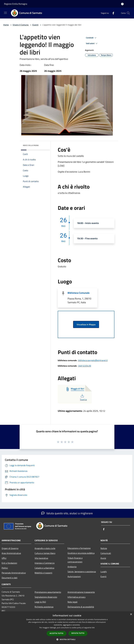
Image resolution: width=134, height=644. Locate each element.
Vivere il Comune (21, 25)
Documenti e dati (10, 578)
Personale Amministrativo (14, 573)
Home (6, 25)
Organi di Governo (10, 548)
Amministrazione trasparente (81, 592)
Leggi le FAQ (40, 602)
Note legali (73, 602)
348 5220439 (85, 366)
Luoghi (104, 572)
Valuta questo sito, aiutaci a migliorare (67, 513)
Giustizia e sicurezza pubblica (81, 553)
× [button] (131, 614)
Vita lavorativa (41, 558)
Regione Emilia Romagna (16, 4)
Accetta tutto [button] (57, 633)
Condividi (92, 38)
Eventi (35, 25)
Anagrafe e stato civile (45, 548)
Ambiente (72, 567)
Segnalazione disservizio (46, 597)
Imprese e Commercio (45, 563)
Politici (5, 568)
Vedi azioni (92, 44)
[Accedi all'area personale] (122, 4)
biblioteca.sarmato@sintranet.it (93, 360)
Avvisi (103, 558)
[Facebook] (112, 13)
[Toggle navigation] (5, 13)
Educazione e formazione (79, 548)
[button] (67, 639)
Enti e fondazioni (9, 563)
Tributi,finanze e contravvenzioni (75, 560)
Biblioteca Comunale (79, 293)
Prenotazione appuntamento (48, 592)
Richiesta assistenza (44, 607)
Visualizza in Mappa (86, 324)
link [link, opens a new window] (93, 628)
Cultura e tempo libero (45, 553)
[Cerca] (128, 13)
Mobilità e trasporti (43, 573)
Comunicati (106, 553)
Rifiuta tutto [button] (78, 633)
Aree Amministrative (11, 553)
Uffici (4, 558)
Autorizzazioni (74, 576)
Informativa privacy (77, 597)
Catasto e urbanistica (44, 568)
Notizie (104, 548)
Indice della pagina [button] (31, 145)
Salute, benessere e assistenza (82, 572)
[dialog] (67, 628)
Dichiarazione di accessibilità (81, 607)
